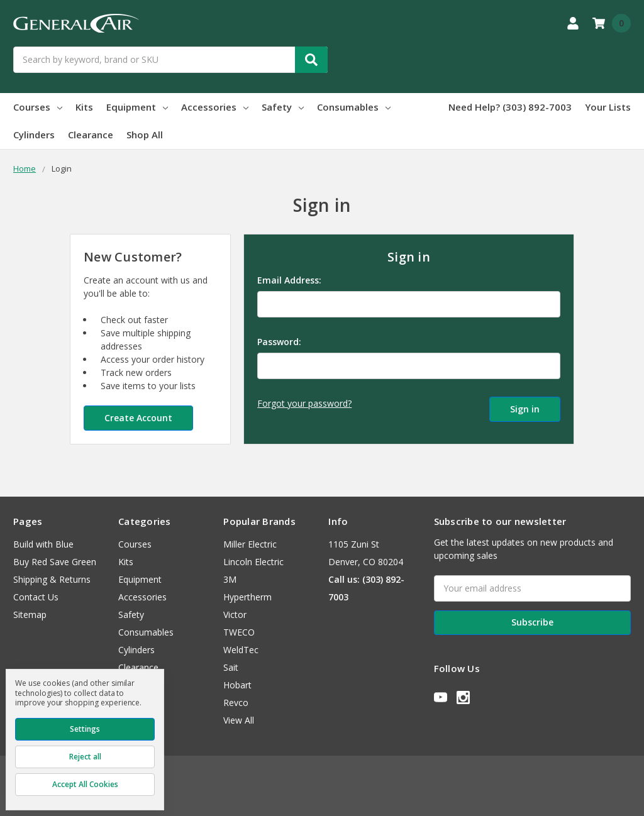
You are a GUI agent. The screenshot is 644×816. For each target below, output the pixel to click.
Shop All (145, 135)
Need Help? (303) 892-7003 (510, 107)
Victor (235, 615)
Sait (231, 667)
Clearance (91, 135)
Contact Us (36, 597)
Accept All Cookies (85, 784)
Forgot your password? (304, 403)
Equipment (137, 107)
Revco (236, 703)
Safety (283, 107)
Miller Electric (250, 544)
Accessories (215, 107)
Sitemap (30, 615)
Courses (38, 107)
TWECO (239, 632)
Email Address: (289, 280)
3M (230, 579)
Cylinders (34, 135)
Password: (279, 342)
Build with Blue (43, 544)
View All (239, 720)
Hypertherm (247, 597)
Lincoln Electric (253, 562)
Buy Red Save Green (55, 562)
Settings (85, 729)
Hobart (237, 685)
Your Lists (608, 107)
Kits (84, 107)
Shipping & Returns (52, 579)
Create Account (138, 418)
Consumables (354, 107)
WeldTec (241, 650)
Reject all (85, 757)
